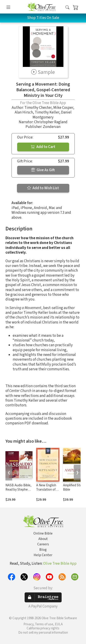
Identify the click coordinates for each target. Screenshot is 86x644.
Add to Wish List (43, 188)
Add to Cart (43, 147)
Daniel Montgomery (52, 115)
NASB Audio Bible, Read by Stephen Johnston (18, 490)
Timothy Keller (47, 112)
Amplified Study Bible (74, 487)
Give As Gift (43, 170)
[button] (67, 8)
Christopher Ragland (51, 122)
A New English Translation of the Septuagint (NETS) (47, 492)
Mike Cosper (63, 108)
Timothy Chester (38, 108)
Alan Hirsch (24, 112)
